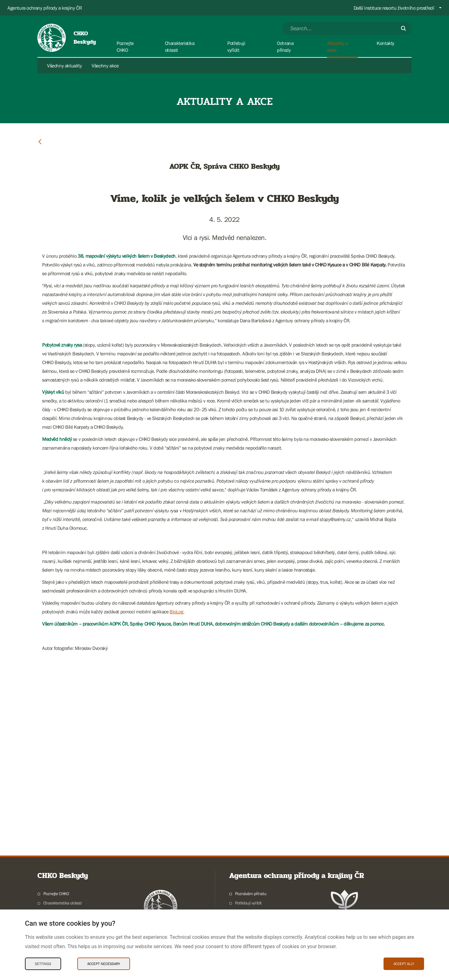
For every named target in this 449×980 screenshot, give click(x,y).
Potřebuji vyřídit (248, 903)
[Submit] (403, 28)
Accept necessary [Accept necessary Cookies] (104, 964)
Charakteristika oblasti (63, 903)
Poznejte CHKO (56, 894)
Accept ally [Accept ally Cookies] (404, 964)
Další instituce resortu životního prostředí (394, 8)
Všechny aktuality (64, 66)
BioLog (176, 612)
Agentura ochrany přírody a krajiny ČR (45, 8)
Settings (43, 964)
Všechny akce (105, 66)
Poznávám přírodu (251, 894)
